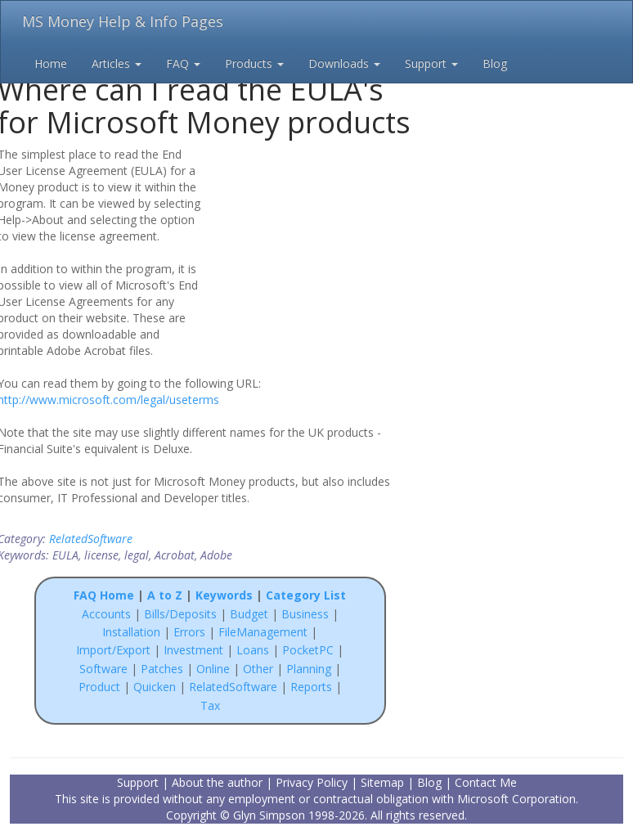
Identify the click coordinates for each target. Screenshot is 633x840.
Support (431, 63)
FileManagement (263, 632)
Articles (117, 63)
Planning (309, 669)
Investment (193, 650)
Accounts (106, 614)
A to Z (165, 595)
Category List (306, 595)
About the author (217, 782)
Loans (253, 650)
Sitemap (382, 782)
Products (254, 63)
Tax (210, 705)
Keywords (224, 595)
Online (213, 669)
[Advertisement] (318, 251)
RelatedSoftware (91, 539)
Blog (495, 63)
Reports (311, 687)
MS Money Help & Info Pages (123, 21)
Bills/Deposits (180, 614)
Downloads (344, 63)
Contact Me (486, 782)
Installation (133, 632)
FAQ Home (104, 595)
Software (103, 669)
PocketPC (308, 650)
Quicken (155, 687)
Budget (249, 614)
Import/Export (113, 650)
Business (307, 614)
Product (99, 687)
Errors (191, 632)
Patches (162, 669)
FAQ (183, 63)
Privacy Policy (312, 782)
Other (258, 669)
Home (51, 63)
